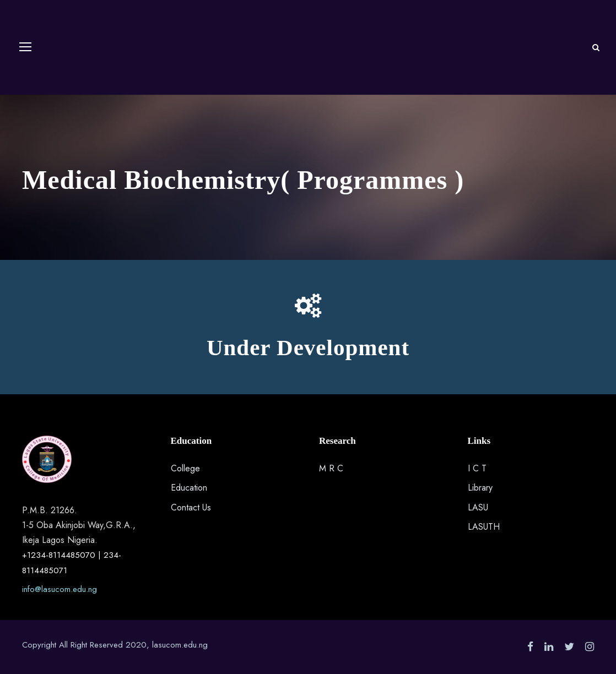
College (185, 468)
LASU (478, 507)
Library (480, 488)
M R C (331, 468)
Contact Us (191, 507)
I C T (477, 468)
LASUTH (484, 527)
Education (189, 488)
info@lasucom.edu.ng (60, 589)
